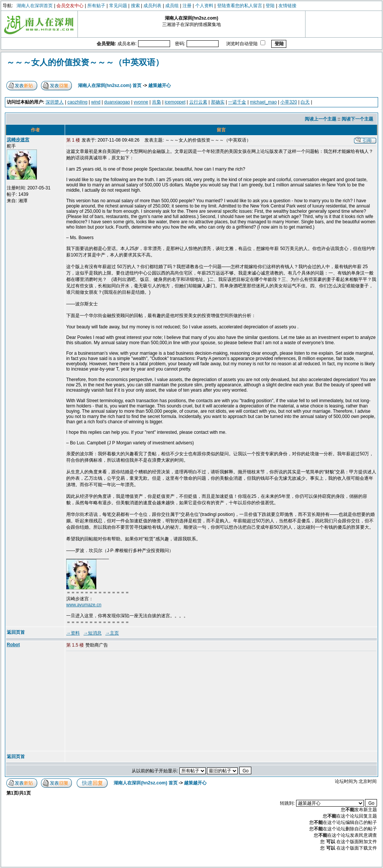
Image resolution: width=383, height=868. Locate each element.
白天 (305, 102)
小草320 (289, 102)
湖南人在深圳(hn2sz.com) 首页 (110, 85)
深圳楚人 (55, 102)
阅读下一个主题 (357, 119)
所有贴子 (96, 6)
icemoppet (175, 102)
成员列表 (152, 6)
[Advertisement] (124, 702)
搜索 (135, 6)
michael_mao (263, 102)
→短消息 (93, 633)
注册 (187, 6)
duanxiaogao (117, 102)
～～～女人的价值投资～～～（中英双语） (85, 62)
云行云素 (198, 102)
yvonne (141, 102)
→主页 (112, 633)
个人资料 (204, 6)
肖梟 (157, 102)
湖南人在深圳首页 (35, 6)
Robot (13, 645)
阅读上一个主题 (321, 119)
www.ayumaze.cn (84, 605)
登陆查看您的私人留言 (240, 6)
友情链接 (287, 6)
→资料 (73, 633)
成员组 (172, 6)
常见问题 (118, 6)
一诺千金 (237, 102)
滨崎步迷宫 (18, 140)
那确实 (218, 102)
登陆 (270, 6)
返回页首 (16, 632)
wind (96, 102)
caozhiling (77, 102)
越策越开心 (160, 85)
